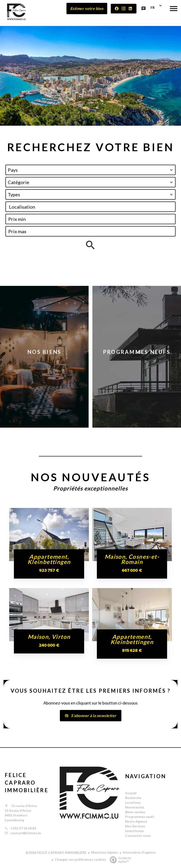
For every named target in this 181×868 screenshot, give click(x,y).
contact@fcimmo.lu (26, 833)
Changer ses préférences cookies (80, 859)
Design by (119, 860)
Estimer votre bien (87, 8)
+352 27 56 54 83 (23, 828)
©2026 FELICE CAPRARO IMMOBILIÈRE (56, 853)
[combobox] (90, 170)
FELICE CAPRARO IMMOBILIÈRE (27, 783)
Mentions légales (105, 852)
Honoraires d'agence (139, 852)
